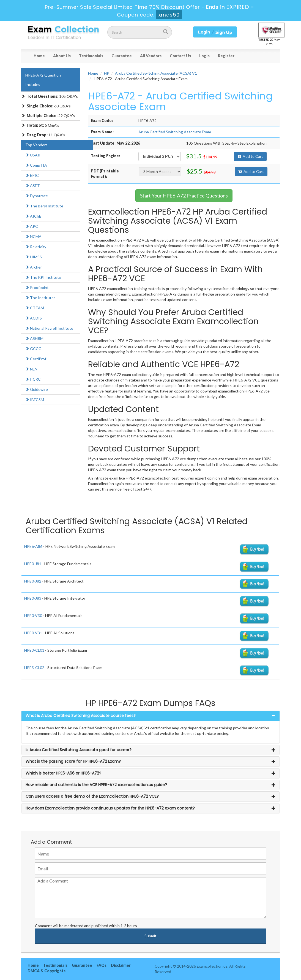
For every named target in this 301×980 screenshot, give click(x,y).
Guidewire (37, 389)
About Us (62, 56)
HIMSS (34, 257)
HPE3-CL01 (34, 650)
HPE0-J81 (33, 564)
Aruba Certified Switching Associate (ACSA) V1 (156, 73)
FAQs (102, 965)
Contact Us (180, 56)
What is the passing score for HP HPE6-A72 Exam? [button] (73, 761)
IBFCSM (35, 400)
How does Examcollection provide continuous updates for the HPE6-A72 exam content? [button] (110, 808)
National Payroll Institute (49, 328)
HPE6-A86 (33, 546)
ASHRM (34, 338)
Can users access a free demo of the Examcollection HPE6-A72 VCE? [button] (92, 796)
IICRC (33, 379)
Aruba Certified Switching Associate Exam (175, 132)
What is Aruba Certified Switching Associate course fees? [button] (81, 716)
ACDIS (34, 318)
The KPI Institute (43, 277)
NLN (31, 369)
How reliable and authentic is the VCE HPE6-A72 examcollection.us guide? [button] (96, 785)
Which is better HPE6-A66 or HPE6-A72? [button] (63, 773)
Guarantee (122, 56)
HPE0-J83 (33, 598)
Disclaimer (121, 965)
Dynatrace (37, 196)
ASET (33, 186)
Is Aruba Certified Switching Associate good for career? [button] (79, 750)
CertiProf (36, 359)
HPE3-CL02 (34, 668)
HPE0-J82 (33, 581)
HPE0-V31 (33, 633)
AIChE (33, 216)
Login (204, 56)
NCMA (33, 236)
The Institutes (40, 298)
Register (226, 56)
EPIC (32, 175)
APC (32, 226)
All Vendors (151, 56)
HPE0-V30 (33, 615)
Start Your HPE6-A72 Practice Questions (184, 196)
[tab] (150, 716)
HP (107, 73)
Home (39, 56)
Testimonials (91, 56)
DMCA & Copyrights (46, 971)
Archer (34, 267)
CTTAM (35, 308)
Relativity (36, 247)
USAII (33, 155)
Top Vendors (36, 145)
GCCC (33, 349)
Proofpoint (37, 287)
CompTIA (36, 165)
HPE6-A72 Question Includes (43, 80)
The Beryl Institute (44, 206)
